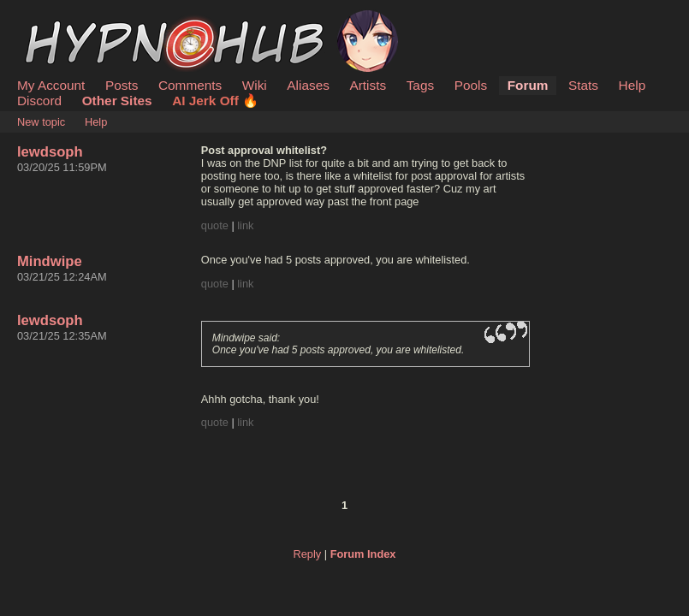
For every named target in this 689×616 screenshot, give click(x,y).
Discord (39, 101)
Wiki (255, 85)
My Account (51, 85)
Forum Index (363, 554)
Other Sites (117, 101)
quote (215, 225)
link (245, 225)
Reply (308, 554)
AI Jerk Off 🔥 (215, 101)
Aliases (308, 85)
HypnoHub (64, 20)
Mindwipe (50, 261)
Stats (583, 85)
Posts (122, 85)
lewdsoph (50, 152)
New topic (41, 122)
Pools (471, 85)
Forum (528, 85)
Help (633, 85)
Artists (368, 85)
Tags (420, 85)
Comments (190, 85)
